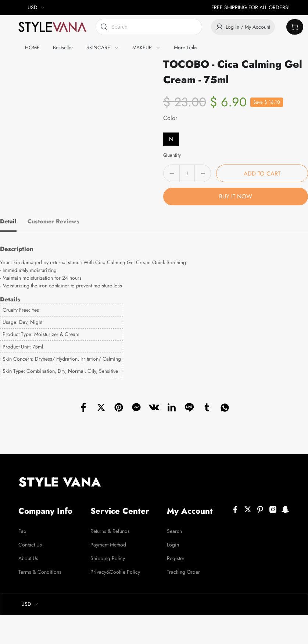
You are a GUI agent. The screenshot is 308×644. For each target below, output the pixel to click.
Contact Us (30, 545)
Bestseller (63, 47)
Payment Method (108, 545)
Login (173, 545)
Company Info (45, 511)
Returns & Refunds (110, 531)
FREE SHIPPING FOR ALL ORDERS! (250, 7)
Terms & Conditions (40, 572)
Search (174, 531)
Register (176, 558)
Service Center (120, 511)
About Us (28, 558)
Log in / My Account (243, 27)
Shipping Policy (108, 558)
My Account (190, 511)
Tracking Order (183, 572)
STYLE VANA (60, 482)
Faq (22, 531)
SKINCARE (98, 47)
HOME (32, 47)
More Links (186, 47)
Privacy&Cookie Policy (115, 572)
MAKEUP (142, 47)
